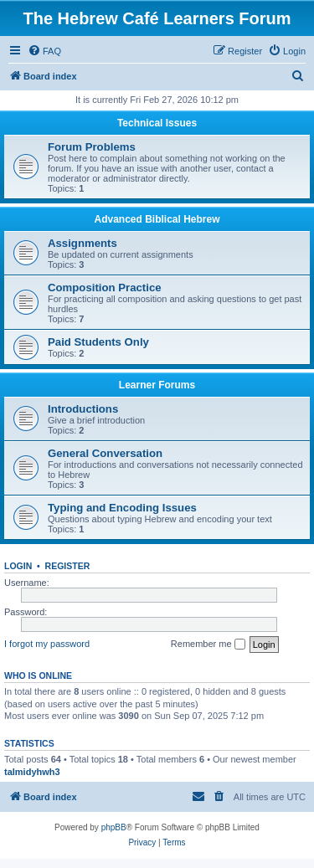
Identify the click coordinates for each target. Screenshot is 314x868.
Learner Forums (157, 385)
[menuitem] (44, 51)
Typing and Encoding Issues (122, 508)
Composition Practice (105, 288)
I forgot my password (47, 644)
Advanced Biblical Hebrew (157, 219)
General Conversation (105, 453)
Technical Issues (157, 123)
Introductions (83, 409)
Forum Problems (92, 147)
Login (18, 566)
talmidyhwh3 (32, 772)
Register (68, 566)
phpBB (114, 827)
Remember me (208, 645)
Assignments (82, 243)
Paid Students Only (98, 342)
